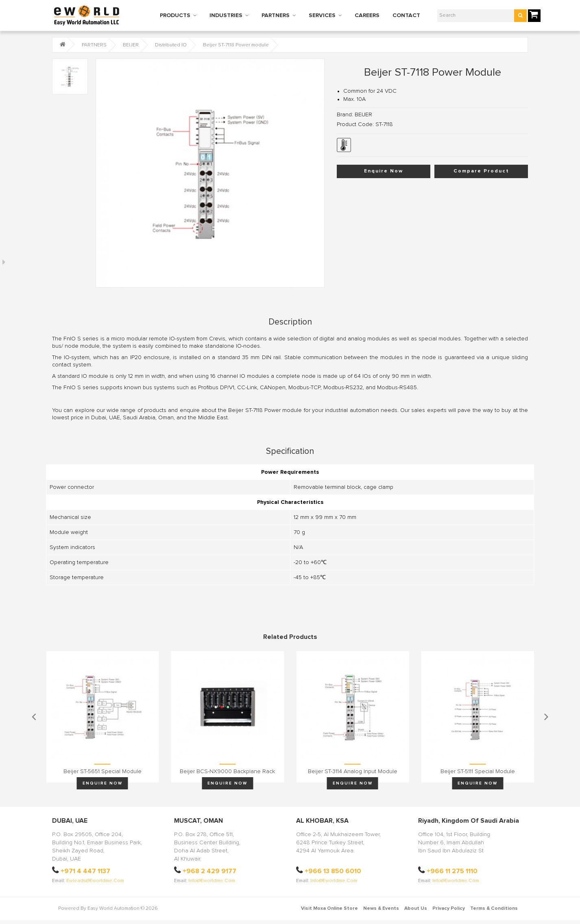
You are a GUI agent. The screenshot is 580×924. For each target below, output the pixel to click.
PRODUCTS (175, 15)
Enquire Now (384, 171)
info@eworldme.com (212, 881)
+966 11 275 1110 (452, 871)
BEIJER (131, 45)
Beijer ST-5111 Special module (478, 771)
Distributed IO (171, 45)
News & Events (381, 909)
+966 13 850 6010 (333, 871)
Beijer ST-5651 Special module (102, 771)
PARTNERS (276, 15)
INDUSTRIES (226, 15)
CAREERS (367, 15)
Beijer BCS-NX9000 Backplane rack (227, 771)
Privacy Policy (449, 909)
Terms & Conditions (494, 909)
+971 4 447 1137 (85, 871)
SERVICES (322, 15)
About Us (416, 909)
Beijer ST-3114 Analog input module (353, 771)
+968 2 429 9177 (209, 871)
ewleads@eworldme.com (95, 881)
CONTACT (406, 15)
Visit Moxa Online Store (329, 909)
